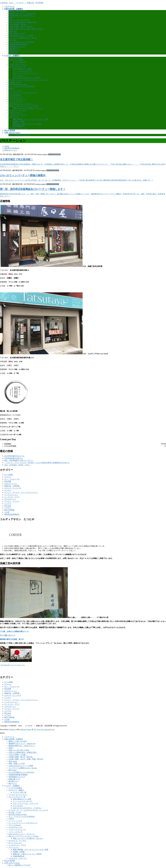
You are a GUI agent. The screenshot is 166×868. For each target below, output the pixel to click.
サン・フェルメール (12, 479)
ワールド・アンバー (12, 501)
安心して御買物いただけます (19, 135)
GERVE (11, 88)
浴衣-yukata (13, 31)
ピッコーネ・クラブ (12, 497)
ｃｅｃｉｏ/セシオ (15, 102)
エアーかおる (18, 76)
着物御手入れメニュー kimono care (22, 13)
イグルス (8, 508)
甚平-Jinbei (12, 40)
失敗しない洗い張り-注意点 (19, 20)
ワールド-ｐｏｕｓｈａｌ (18, 64)
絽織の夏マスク (14, 49)
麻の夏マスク (14, 51)
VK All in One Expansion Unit (44, 729)
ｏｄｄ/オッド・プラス (17, 115)
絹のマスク (13, 53)
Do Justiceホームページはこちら (12, 665)
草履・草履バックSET (17, 33)
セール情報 (8, 475)
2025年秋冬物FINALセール (14, 456)
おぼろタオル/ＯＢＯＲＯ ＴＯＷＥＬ (27, 78)
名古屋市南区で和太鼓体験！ (17, 159)
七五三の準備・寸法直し (18, 24)
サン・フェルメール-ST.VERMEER (22, 86)
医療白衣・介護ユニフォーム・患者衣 (27, 124)
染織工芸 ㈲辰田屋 (12, 486)
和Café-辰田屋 (10, 861)
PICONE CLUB (15, 82)
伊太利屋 (8, 481)
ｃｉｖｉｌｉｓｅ (15, 90)
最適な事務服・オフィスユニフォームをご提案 (30, 119)
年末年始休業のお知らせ (14, 458)
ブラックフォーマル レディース (25, 73)
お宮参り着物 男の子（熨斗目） (21, 27)
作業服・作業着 (19, 122)
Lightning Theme (25, 729)
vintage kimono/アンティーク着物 (21, 36)
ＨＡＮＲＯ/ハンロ (15, 97)
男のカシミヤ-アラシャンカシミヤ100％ (24, 106)
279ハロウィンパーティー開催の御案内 (23, 175)
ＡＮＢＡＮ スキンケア (18, 128)
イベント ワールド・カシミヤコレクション (21, 492)
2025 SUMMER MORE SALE (18, 465)
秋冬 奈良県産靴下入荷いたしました (19, 460)
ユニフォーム (14, 117)
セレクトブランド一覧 (17, 67)
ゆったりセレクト (15, 113)
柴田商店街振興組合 (12, 514)
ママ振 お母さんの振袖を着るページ (14, 631)
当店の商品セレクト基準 (22, 69)
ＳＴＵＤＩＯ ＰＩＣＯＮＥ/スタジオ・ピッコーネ (28, 80)
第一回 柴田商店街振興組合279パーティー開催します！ (33, 189)
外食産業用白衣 (19, 126)
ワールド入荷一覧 (19, 62)
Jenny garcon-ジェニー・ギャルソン (22, 104)
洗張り (11, 18)
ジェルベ (8, 490)
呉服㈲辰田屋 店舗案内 (14, 739)
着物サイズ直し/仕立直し (18, 11)
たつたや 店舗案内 (12, 786)
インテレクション (11, 495)
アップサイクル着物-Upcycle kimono (23, 38)
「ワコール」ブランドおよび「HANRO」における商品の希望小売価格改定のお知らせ (37, 463)
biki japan (8, 506)
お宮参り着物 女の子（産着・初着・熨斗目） (26, 29)
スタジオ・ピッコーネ (13, 488)
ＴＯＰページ (9, 737)
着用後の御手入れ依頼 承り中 (12, 639)
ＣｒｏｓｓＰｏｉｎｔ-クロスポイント (23, 93)
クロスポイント (10, 499)
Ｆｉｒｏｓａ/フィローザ (22, 71)
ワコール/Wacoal (15, 95)
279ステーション (54, 154)
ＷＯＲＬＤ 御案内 (16, 60)
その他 (7, 512)
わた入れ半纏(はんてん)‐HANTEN (21, 42)
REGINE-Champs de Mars (18, 84)
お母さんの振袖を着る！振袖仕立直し (23, 22)
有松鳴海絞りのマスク (17, 47)
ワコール (8, 477)
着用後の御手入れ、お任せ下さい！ (22, 16)
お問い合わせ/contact (12, 863)
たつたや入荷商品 (15, 58)
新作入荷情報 (9, 510)
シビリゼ (8, 504)
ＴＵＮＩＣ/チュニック (17, 99)
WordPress (12, 729)
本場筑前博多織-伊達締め (18, 44)
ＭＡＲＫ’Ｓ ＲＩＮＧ (17, 110)
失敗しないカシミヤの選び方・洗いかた (28, 108)
